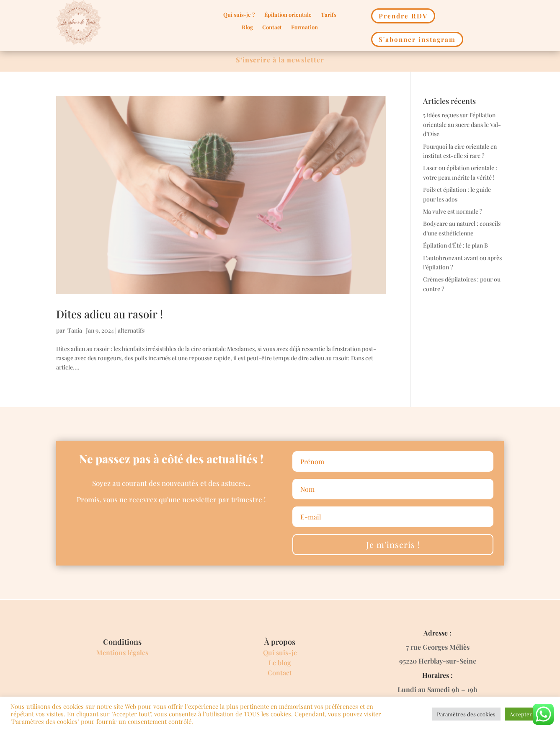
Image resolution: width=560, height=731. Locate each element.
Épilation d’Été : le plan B (455, 245)
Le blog (280, 662)
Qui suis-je (280, 652)
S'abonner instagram (417, 39)
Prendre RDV (403, 15)
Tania (74, 330)
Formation (305, 27)
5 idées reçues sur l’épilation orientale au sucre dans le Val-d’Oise (462, 124)
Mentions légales (122, 652)
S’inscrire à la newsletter (280, 59)
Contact (272, 27)
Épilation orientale (288, 15)
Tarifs (329, 15)
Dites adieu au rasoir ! (110, 314)
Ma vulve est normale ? (453, 211)
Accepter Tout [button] (527, 714)
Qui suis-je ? (239, 15)
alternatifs (131, 330)
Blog (247, 27)
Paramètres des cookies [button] (466, 714)
